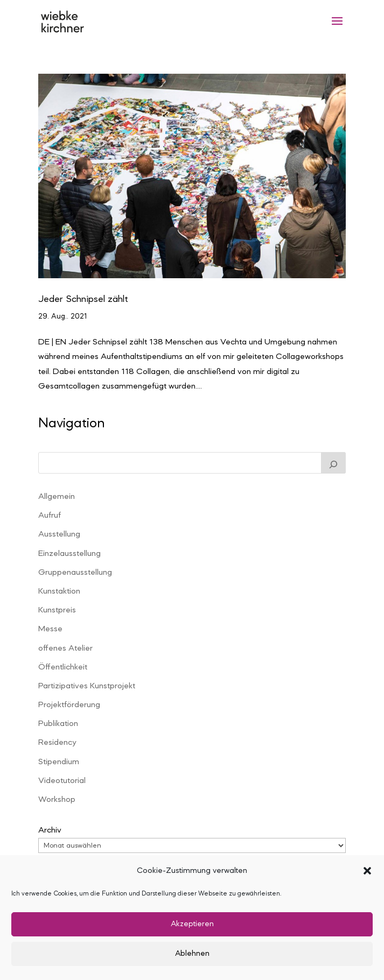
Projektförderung (69, 705)
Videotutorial (62, 781)
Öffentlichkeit (63, 667)
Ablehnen (192, 954)
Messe (50, 629)
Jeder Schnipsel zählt (83, 299)
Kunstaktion (59, 591)
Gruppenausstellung (75, 573)
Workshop (57, 800)
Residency (57, 743)
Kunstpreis (57, 610)
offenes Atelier (65, 648)
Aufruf (50, 516)
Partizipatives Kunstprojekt (87, 686)
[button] (367, 871)
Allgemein (57, 497)
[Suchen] (333, 463)
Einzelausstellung (69, 554)
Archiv (50, 830)
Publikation (58, 724)
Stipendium (59, 762)
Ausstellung (59, 534)
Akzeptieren (192, 924)
